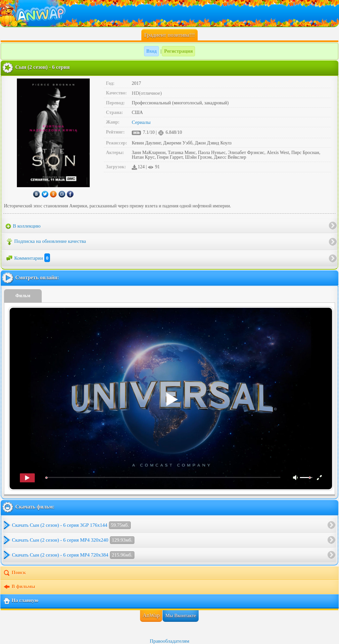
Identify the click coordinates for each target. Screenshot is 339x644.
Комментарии (28, 258)
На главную (21, 601)
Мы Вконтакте (181, 616)
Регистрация (179, 51)
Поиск (14, 573)
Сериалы (141, 122)
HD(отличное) (147, 93)
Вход (151, 51)
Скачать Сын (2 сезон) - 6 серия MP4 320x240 (73, 540)
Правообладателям (169, 641)
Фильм (23, 296)
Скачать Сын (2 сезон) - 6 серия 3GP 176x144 (71, 525)
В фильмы (19, 587)
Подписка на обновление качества (46, 242)
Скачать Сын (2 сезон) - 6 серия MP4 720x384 (73, 555)
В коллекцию (23, 226)
